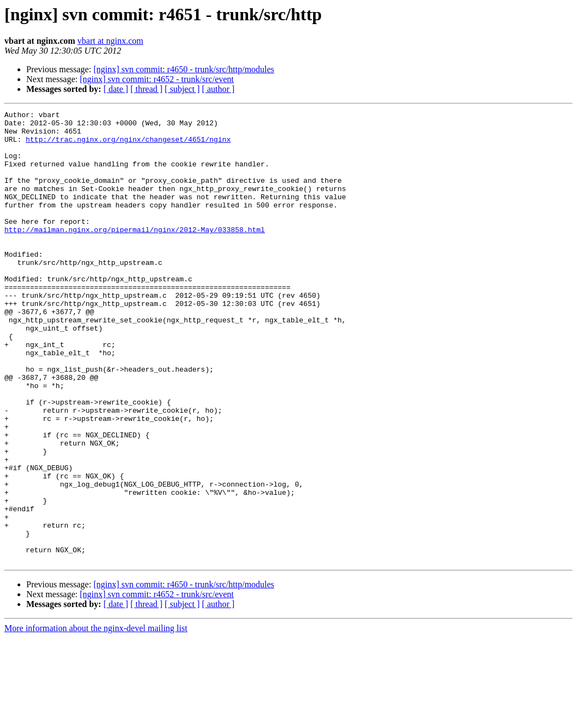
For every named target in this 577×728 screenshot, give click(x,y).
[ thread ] (146, 89)
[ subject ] (182, 89)
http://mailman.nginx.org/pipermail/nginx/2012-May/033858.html (135, 254)
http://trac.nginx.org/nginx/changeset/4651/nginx (128, 146)
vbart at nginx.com (110, 41)
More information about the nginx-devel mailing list (96, 718)
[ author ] (218, 89)
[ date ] (116, 89)
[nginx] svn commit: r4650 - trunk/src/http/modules (184, 69)
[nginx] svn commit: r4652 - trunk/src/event (157, 79)
